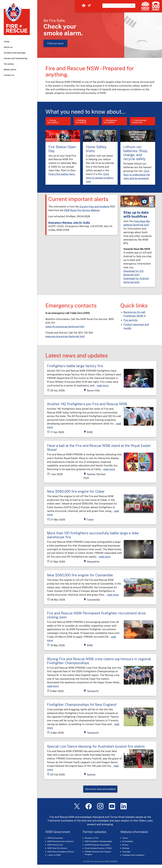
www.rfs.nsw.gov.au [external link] (65, 327)
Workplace (111, 122)
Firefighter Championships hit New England (82, 705)
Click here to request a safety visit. (100, 178)
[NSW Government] (145, 6)
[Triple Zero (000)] (155, 6)
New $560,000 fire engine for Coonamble (80, 576)
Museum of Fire (92, 839)
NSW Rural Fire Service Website (82, 211)
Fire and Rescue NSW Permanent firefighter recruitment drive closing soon (96, 616)
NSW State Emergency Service (61, 853)
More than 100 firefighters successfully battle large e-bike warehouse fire (93, 536)
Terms (125, 839)
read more (103, 386)
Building (83, 122)
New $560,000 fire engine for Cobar (76, 492)
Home (7, 42)
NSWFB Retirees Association (97, 846)
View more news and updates (100, 790)
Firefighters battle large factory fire (75, 366)
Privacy (125, 846)
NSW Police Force (55, 846)
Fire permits (131, 321)
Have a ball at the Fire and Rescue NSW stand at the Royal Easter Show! (99, 448)
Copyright (126, 853)
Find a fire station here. (62, 175)
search (132, 6)
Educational (140, 122)
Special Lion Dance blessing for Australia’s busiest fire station (96, 747)
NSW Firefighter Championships (98, 842)
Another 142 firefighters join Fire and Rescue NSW (87, 404)
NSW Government (55, 839)
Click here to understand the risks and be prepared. (137, 175)
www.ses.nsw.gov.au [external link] (65, 337)
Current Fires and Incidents (94, 207)
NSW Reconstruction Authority (61, 842)
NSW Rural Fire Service (57, 849)
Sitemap (126, 849)
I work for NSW (54, 856)
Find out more (55, 43)
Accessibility (128, 842)
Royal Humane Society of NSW (98, 849)
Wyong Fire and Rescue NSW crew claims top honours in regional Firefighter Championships (99, 661)
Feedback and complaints (133, 856)
